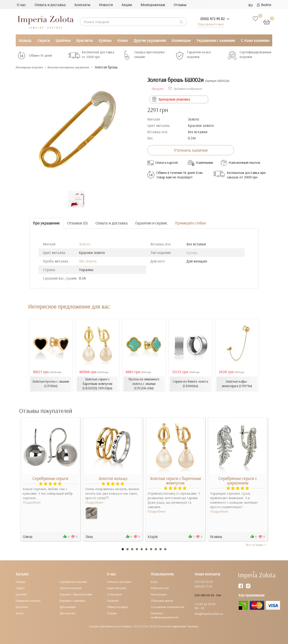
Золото (85, 244)
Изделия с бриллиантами (76, 594)
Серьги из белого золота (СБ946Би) (191, 384)
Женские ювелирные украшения (81, 67)
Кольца (25, 40)
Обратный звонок (162, 601)
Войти (264, 5)
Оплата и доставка (50, 5)
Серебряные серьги (50, 478)
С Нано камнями (255, 40)
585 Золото (88, 261)
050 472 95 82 (204, 582)
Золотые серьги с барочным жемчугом (175, 481)
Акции (127, 5)
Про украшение (46, 223)
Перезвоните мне (210, 24)
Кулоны (105, 40)
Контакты (82, 5)
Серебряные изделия (73, 582)
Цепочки (63, 40)
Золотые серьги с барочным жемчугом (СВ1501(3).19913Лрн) (98, 384)
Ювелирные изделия (33, 67)
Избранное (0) (160, 588)
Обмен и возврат (118, 607)
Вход (154, 582)
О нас (21, 5)
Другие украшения (150, 40)
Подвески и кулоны (28, 601)
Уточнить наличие (191, 150)
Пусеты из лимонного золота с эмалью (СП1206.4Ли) (144, 384)
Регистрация (159, 594)
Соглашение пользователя (168, 607)
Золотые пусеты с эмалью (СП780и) (51, 384)
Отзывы (180, 5)
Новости (106, 5)
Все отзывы (256, 545)
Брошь (192, 252)
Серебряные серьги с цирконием (238, 481)
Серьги (44, 40)
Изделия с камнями (72, 601)
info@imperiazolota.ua (209, 614)
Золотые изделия (71, 588)
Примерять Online (190, 223)
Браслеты (84, 40)
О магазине (114, 594)
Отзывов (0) (78, 223)
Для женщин (68, 607)
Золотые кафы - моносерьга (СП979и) (237, 384)
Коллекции (181, 40)
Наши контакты (117, 588)
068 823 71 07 (204, 586)
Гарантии (113, 601)
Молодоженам (153, 5)
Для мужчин (68, 613)
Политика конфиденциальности (165, 615)
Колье (123, 40)
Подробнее (32, 502)
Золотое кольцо (113, 478)
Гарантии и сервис (151, 223)
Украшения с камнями (216, 40)
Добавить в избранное (185, 89)
